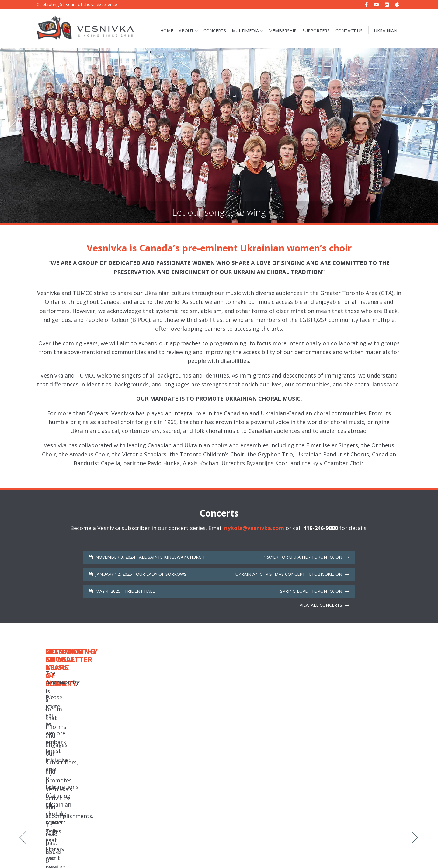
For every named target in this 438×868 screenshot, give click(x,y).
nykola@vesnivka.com (254, 528)
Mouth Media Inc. (384, 852)
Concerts (215, 31)
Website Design (345, 852)
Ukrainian (386, 31)
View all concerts (324, 605)
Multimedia (245, 31)
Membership (283, 31)
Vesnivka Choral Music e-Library (208, 852)
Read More (99, 733)
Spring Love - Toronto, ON (315, 591)
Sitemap (113, 852)
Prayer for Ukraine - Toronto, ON (306, 557)
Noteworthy (331, 710)
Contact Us (349, 31)
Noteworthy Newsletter (149, 852)
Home (167, 31)
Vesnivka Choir (67, 852)
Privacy (93, 852)
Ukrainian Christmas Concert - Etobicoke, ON (292, 574)
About (186, 31)
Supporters (316, 31)
